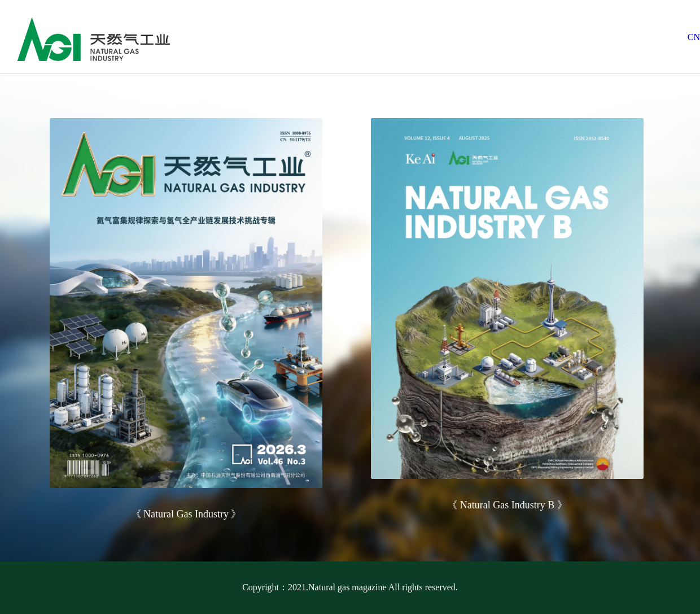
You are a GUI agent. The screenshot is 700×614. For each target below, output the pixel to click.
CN (694, 37)
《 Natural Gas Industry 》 (186, 514)
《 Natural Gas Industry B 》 (507, 505)
